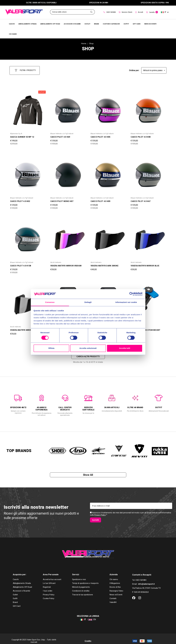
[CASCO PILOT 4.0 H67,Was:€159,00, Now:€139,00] (148, 173)
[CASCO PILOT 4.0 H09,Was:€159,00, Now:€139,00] (108, 173)
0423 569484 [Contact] (110, 12)
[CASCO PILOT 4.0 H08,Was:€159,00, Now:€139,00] (148, 108)
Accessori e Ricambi (21, 586)
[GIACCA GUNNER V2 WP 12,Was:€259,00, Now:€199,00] (28, 108)
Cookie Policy (49, 594)
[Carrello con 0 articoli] (152, 12)
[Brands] (97, 24)
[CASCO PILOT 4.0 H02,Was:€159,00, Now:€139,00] (28, 173)
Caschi (16, 575)
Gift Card (17, 602)
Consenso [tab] (50, 302)
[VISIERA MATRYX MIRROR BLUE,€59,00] (148, 237)
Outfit (15, 594)
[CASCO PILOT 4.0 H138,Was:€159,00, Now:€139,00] (28, 237)
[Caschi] (12, 24)
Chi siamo (114, 575)
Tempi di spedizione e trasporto (85, 579)
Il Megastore (115, 579)
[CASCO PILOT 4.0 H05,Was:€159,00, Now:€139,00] (108, 108)
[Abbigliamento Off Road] (50, 24)
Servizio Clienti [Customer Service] (125, 12)
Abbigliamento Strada (22, 579)
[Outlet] (87, 24)
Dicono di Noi (115, 583)
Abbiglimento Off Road (22, 583)
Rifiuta (51, 348)
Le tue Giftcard (49, 579)
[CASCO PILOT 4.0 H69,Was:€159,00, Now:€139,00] (68, 108)
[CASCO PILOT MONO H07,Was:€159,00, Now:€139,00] (68, 173)
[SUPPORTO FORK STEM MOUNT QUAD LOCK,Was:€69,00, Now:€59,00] (148, 301)
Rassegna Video (116, 586)
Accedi (139, 12)
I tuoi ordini (48, 586)
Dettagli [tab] (88, 302)
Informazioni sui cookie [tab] (126, 302)
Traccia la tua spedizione (83, 590)
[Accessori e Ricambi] (72, 24)
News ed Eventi (116, 590)
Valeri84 (113, 598)
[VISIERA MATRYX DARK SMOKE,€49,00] (108, 237)
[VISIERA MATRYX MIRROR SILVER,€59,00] (28, 301)
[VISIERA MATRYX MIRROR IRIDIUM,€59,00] (68, 237)
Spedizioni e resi (79, 575)
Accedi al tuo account (52, 575)
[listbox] (154, 69)
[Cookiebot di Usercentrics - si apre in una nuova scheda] (131, 294)
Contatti (113, 594)
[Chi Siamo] (13, 34)
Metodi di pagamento (81, 583)
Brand (15, 598)
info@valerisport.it (146, 580)
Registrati (47, 583)
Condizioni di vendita (81, 586)
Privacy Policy (100, 516)
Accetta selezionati (88, 348)
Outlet (15, 590)
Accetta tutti (125, 348)
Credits (88, 636)
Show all (88, 474)
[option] (18, 402)
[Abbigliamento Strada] (27, 24)
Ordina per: (134, 69)
